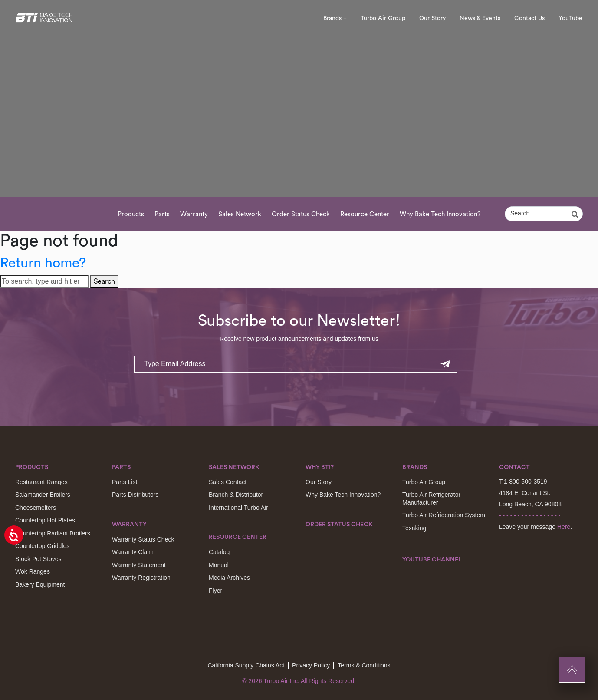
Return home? (43, 263)
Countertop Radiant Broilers (53, 533)
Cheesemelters (36, 508)
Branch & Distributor (236, 495)
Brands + (335, 18)
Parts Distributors (135, 495)
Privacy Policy (311, 665)
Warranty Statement (139, 565)
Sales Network (240, 214)
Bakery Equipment (40, 584)
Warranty (194, 214)
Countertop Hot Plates (45, 520)
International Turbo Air (238, 508)
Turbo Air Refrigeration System (444, 515)
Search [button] (104, 281)
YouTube (570, 18)
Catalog (219, 552)
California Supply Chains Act (246, 665)
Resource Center (365, 214)
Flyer (215, 591)
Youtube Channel (432, 560)
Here (564, 527)
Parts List (125, 482)
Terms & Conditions (364, 665)
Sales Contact (228, 482)
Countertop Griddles (42, 546)
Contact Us (529, 18)
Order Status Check (301, 214)
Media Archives (229, 578)
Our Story (432, 18)
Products (131, 214)
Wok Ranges (33, 571)
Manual (219, 565)
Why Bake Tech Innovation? (440, 214)
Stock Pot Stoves (38, 559)
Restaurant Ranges (41, 482)
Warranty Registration (141, 578)
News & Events (480, 18)
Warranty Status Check (143, 539)
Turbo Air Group (383, 18)
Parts (162, 214)
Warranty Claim (133, 552)
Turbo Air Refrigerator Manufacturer (431, 499)
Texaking (414, 528)
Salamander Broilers (43, 495)
